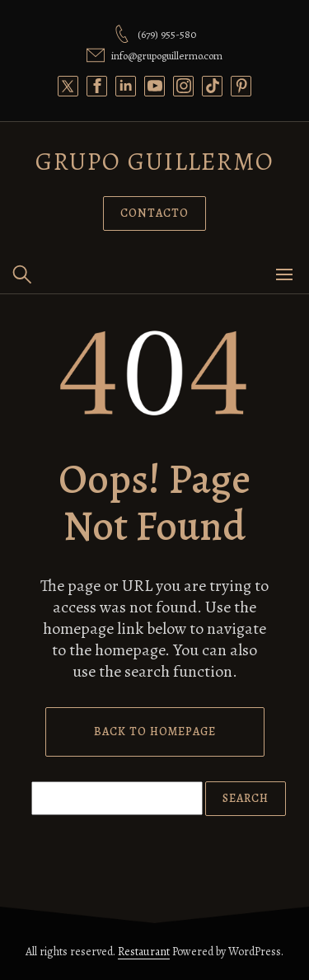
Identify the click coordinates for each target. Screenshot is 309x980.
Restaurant (144, 952)
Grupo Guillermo (155, 162)
